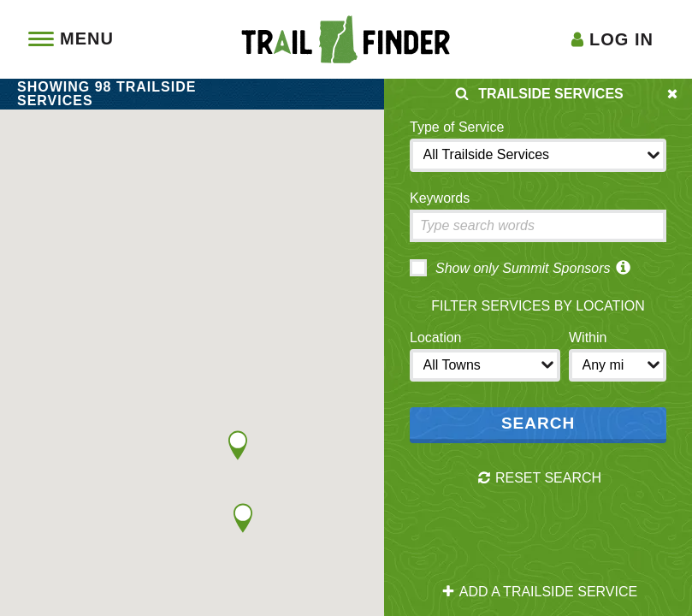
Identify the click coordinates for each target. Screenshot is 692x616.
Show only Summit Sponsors (510, 268)
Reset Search (539, 478)
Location (436, 338)
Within (588, 338)
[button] (238, 445)
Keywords (440, 198)
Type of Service (457, 127)
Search (538, 423)
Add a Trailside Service (539, 592)
